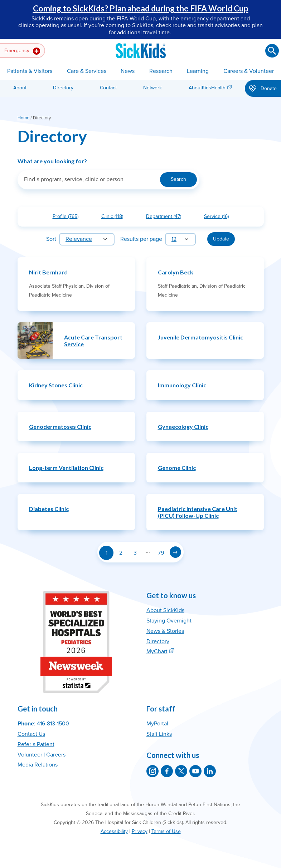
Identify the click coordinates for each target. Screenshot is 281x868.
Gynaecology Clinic (183, 426)
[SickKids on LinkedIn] (210, 771)
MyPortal (157, 724)
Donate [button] (263, 89)
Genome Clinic (177, 468)
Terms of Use (166, 831)
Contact (108, 88)
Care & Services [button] (87, 71)
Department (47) (166, 218)
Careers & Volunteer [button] (249, 71)
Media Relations (38, 765)
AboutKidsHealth (207, 88)
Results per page (141, 239)
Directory (63, 88)
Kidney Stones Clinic (56, 385)
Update (221, 239)
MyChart (157, 651)
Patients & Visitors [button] (30, 71)
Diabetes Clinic (49, 509)
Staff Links (159, 734)
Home (23, 118)
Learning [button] (198, 71)
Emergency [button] (22, 51)
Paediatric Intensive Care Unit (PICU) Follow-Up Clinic (198, 512)
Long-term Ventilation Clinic (66, 468)
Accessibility (114, 831)
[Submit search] (272, 51)
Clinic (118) (115, 218)
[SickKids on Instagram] (152, 771)
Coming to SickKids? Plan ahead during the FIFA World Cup (141, 8)
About (20, 88)
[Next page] (175, 552)
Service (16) (219, 218)
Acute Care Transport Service (93, 341)
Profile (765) (68, 218)
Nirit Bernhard (48, 272)
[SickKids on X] (181, 771)
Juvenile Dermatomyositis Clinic (200, 337)
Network (152, 88)
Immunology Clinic (182, 385)
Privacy (140, 831)
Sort (51, 239)
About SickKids (165, 610)
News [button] (128, 71)
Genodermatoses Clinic (60, 426)
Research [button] (161, 71)
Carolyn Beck (176, 272)
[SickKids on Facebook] (167, 771)
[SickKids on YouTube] (195, 771)
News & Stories (165, 631)
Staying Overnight (169, 621)
